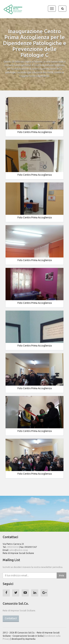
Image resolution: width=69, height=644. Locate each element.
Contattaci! (11, 618)
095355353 (13, 547)
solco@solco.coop (19, 550)
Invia (61, 575)
